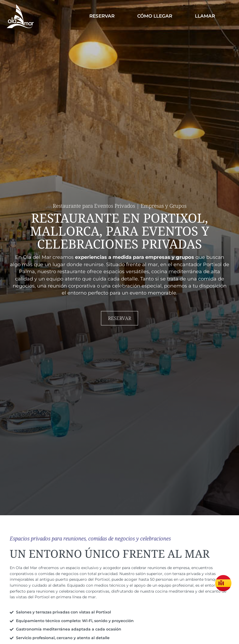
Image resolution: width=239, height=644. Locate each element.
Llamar (205, 16)
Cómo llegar (155, 16)
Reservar (102, 16)
